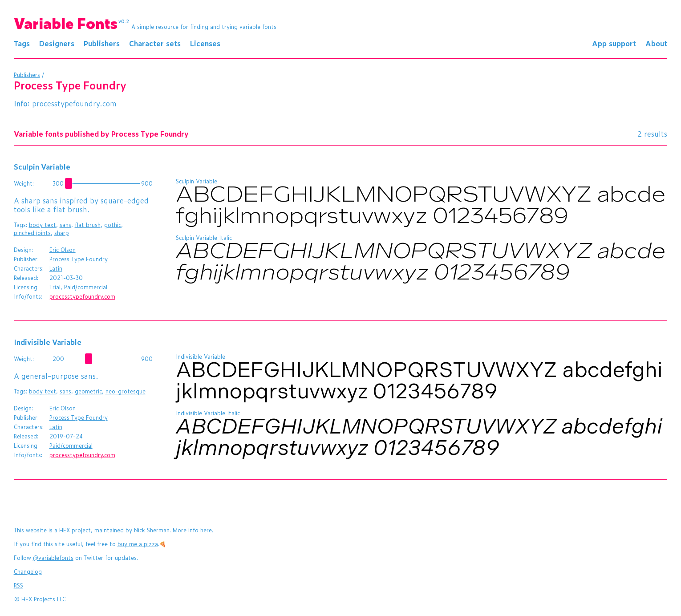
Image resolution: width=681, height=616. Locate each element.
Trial (55, 287)
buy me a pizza (138, 544)
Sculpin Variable (42, 166)
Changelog (28, 571)
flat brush (88, 225)
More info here (192, 530)
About (656, 43)
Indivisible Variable (48, 342)
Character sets (155, 43)
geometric (88, 391)
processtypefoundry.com (74, 103)
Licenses (205, 43)
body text (43, 225)
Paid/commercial (86, 287)
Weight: (24, 183)
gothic (113, 225)
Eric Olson (63, 250)
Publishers (102, 43)
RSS (18, 585)
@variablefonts (53, 558)
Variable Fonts (72, 23)
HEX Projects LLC (44, 599)
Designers (57, 43)
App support (614, 43)
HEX (65, 530)
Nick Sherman (152, 530)
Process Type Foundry (79, 259)
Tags (22, 43)
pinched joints (32, 233)
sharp (62, 233)
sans (65, 225)
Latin (56, 268)
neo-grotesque (126, 391)
